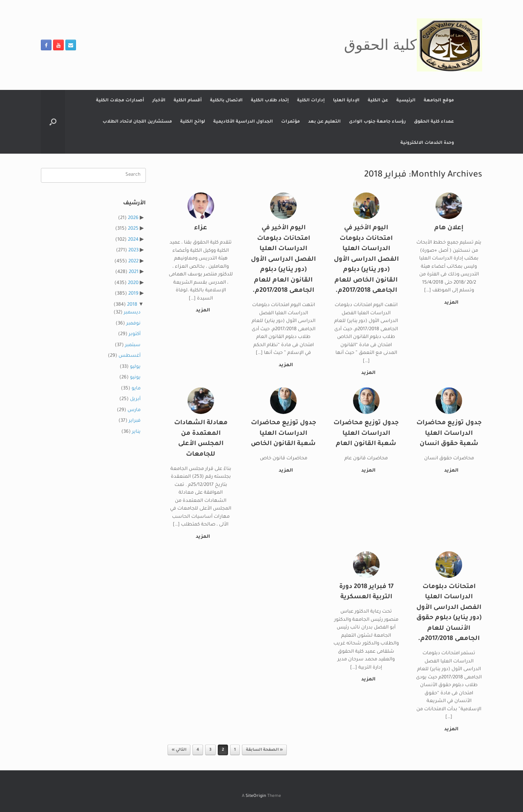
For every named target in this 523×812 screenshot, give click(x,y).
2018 (132, 305)
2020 (133, 283)
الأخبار (159, 101)
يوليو (135, 367)
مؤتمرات (291, 122)
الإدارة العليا (346, 101)
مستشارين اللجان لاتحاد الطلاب (137, 122)
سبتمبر (133, 346)
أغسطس (130, 356)
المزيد (450, 303)
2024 (133, 240)
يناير (136, 432)
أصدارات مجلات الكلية (120, 101)
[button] (53, 122)
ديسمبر (132, 313)
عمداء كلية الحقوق (434, 122)
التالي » (179, 750)
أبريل (135, 399)
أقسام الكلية (188, 101)
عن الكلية (378, 101)
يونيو (135, 378)
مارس (134, 410)
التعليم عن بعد (324, 122)
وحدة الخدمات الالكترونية (427, 143)
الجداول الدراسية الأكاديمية (243, 122)
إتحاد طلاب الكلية (270, 101)
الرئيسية (406, 101)
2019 (133, 294)
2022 (133, 262)
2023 (133, 251)
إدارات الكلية (311, 101)
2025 (133, 229)
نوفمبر (133, 324)
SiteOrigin (256, 796)
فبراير (135, 421)
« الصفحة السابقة (264, 750)
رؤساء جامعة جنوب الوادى (377, 122)
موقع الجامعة (439, 101)
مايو (136, 389)
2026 (133, 218)
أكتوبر (135, 334)
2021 (134, 272)
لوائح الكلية (193, 122)
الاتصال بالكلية (226, 101)
